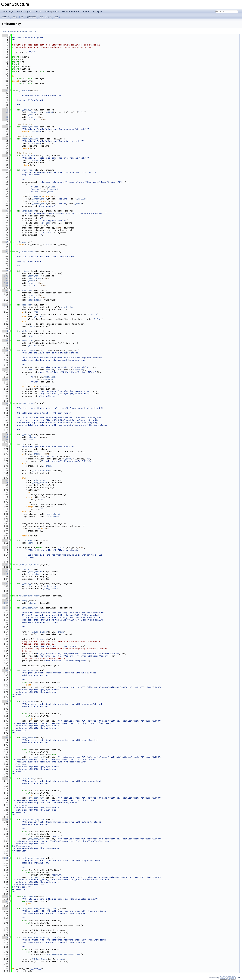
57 (5, 170)
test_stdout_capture (33, 820)
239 (5, 608)
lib (22, 17)
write (29, 901)
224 (5, 572)
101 (5, 276)
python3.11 (32, 17)
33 (5, 112)
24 (5, 91)
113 (5, 305)
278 (5, 702)
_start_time (34, 278)
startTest (27, 290)
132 (5, 350)
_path (30, 439)
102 (5, 278)
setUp (24, 601)
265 (5, 670)
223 (5, 569)
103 (5, 281)
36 (5, 119)
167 (5, 435)
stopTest (26, 305)
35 (5, 117)
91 (5, 252)
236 (5, 601)
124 (5, 331)
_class (32, 112)
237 (5, 603)
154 (5, 403)
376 (5, 937)
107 (5, 290)
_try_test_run (29, 608)
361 (5, 901)
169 (5, 439)
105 (5, 285)
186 (5, 480)
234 (5, 596)
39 (5, 127)
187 (5, 483)
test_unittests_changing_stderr (40, 937)
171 (5, 444)
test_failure (29, 738)
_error (31, 117)
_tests (31, 281)
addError (26, 331)
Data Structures (71, 11)
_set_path (27, 541)
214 (5, 548)
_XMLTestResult (28, 252)
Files (86, 11)
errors (49, 370)
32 (5, 110)
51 (5, 156)
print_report (29, 170)
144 (5, 379)
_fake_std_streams (29, 565)
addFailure (27, 341)
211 (5, 541)
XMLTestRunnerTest (29, 596)
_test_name (33, 276)
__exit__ (26, 584)
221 (5, 565)
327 (5, 820)
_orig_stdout (40, 480)
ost (56, 17)
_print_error (40, 199)
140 (5, 370)
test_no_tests (29, 670)
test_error (27, 779)
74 (5, 211)
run (23, 444)
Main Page (8, 11)
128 (5, 341)
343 (5, 858)
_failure (32, 119)
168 (5, 437)
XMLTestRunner (27, 403)
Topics (38, 11)
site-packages (46, 17)
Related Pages (24, 11)
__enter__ (27, 569)
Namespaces (52, 11)
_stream (32, 437)
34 (5, 115)
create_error (29, 156)
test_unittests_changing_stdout (40, 909)
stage (15, 17)
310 (5, 779)
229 (5, 584)
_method (49, 112)
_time (30, 115)
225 (5, 574)
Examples (98, 11)
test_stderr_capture (33, 858)
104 (5, 283)
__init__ (26, 110)
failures (78, 370)
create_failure (30, 139)
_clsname (46, 223)
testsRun (48, 379)
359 (5, 897)
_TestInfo (25, 91)
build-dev (5, 17)
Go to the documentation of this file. (19, 32)
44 (5, 139)
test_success (29, 702)
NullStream (30, 897)
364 (5, 909)
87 (5, 242)
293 (5, 738)
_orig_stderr (40, 483)
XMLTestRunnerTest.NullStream (64, 954)
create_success (30, 127)
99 (5, 271)
